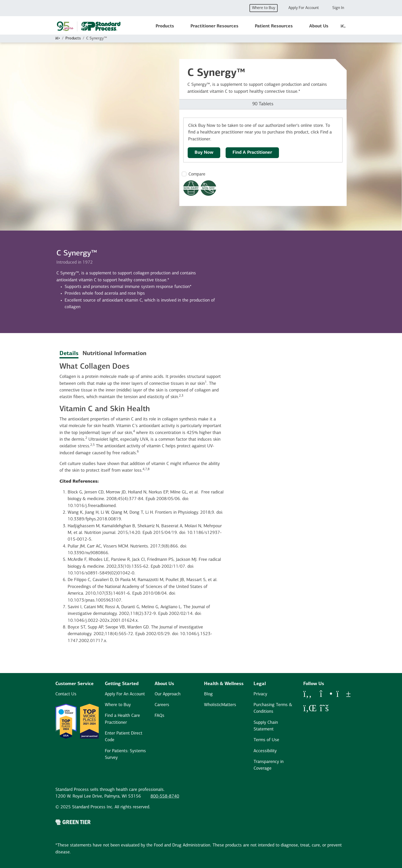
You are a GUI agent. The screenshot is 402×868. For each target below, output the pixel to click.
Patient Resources (274, 26)
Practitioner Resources (214, 26)
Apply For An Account (125, 694)
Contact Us (66, 694)
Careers (162, 705)
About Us (319, 26)
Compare (197, 174)
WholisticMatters (220, 705)
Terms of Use (266, 740)
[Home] (58, 38)
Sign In (338, 8)
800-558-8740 (165, 796)
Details (69, 354)
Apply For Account (304, 8)
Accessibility (265, 751)
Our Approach (168, 694)
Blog (208, 694)
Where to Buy (264, 8)
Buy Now (204, 153)
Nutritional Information (114, 354)
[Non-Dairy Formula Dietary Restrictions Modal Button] (191, 188)
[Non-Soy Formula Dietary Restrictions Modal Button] (208, 188)
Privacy (260, 694)
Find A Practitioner (252, 153)
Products (165, 26)
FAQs (159, 716)
